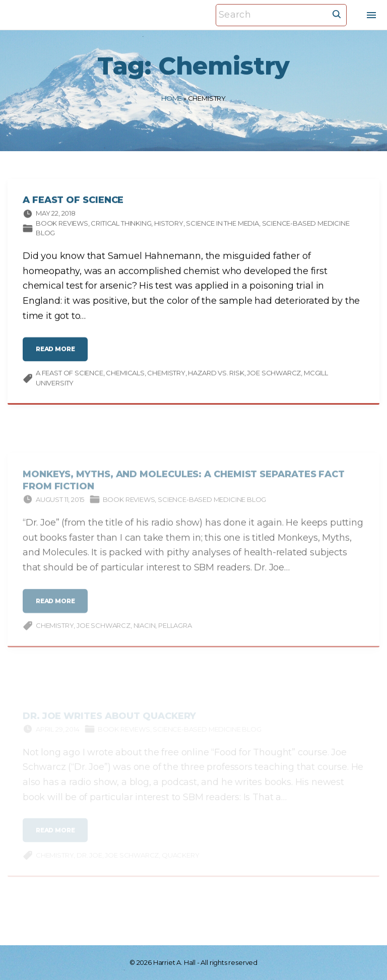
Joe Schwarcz (274, 375)
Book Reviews (62, 225)
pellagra (175, 633)
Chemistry (166, 375)
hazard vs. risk (216, 375)
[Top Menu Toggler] (371, 15)
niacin (145, 633)
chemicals (125, 375)
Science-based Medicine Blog (212, 506)
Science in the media (222, 225)
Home (172, 98)
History (169, 225)
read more (58, 355)
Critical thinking (121, 225)
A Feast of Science (73, 202)
